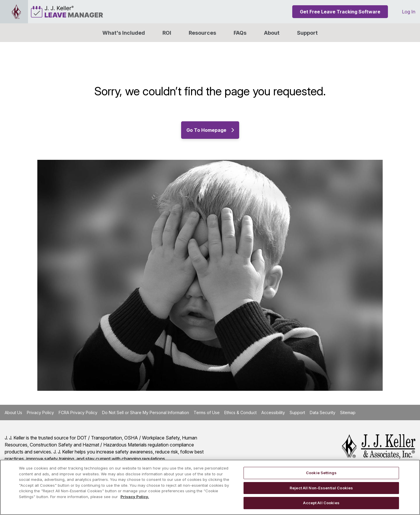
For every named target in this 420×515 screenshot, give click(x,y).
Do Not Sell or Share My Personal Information (146, 412)
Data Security (323, 412)
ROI (167, 33)
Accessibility (273, 412)
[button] (272, 33)
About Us (13, 412)
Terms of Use (207, 412)
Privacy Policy (40, 412)
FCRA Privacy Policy (78, 412)
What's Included (124, 33)
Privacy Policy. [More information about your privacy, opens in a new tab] (135, 497)
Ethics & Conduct (240, 412)
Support (307, 33)
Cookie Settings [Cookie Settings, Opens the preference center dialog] (321, 473)
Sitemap (348, 412)
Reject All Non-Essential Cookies (321, 488)
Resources (202, 33)
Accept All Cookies (321, 503)
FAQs (240, 33)
